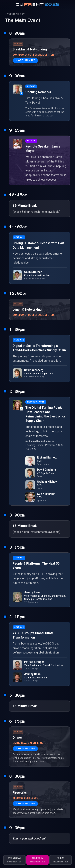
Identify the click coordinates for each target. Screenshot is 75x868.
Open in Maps (25, 60)
